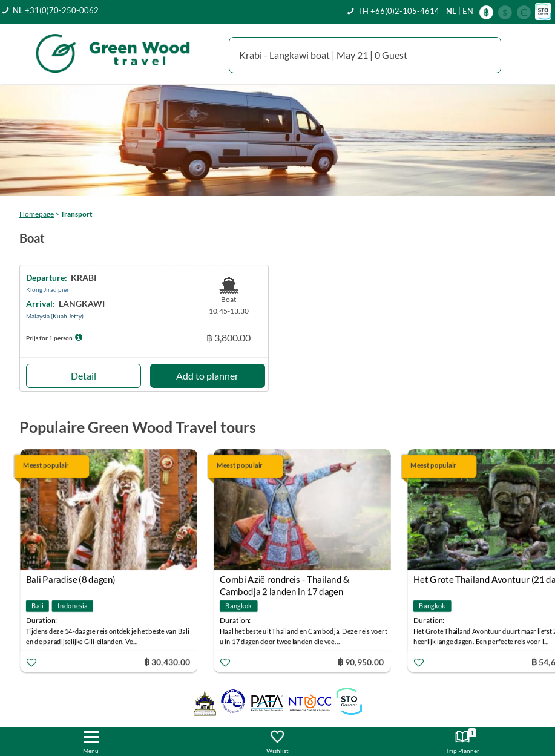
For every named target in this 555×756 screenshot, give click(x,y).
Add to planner (207, 376)
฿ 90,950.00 (361, 661)
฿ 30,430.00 (167, 661)
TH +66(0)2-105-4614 (399, 11)
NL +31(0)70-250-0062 (56, 10)
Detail (84, 376)
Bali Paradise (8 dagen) (71, 579)
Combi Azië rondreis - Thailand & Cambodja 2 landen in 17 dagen (285, 581)
